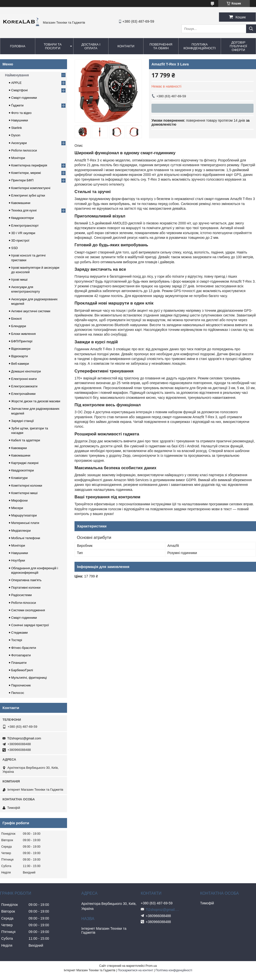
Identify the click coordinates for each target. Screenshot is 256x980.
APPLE (16, 83)
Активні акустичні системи (31, 311)
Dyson (16, 135)
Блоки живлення (23, 334)
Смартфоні (19, 90)
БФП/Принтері (22, 341)
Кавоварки (19, 448)
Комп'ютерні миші (24, 493)
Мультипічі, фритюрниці (29, 678)
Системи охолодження (28, 610)
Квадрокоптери (22, 218)
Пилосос (18, 693)
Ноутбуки (18, 560)
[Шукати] (251, 29)
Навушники (20, 120)
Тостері (17, 640)
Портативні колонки (26, 588)
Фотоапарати (21, 655)
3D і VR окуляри (23, 233)
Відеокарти (19, 356)
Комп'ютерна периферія (29, 165)
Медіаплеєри (21, 531)
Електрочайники (23, 394)
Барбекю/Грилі (22, 670)
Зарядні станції (22, 421)
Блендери (19, 326)
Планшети (19, 663)
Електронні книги (24, 379)
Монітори (18, 158)
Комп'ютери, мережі (26, 173)
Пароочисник (21, 685)
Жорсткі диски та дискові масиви (36, 401)
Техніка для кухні (24, 210)
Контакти (126, 46)
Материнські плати (25, 523)
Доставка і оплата (91, 46)
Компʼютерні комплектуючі (31, 188)
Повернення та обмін (161, 46)
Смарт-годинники (24, 98)
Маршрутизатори (24, 515)
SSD (15, 248)
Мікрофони (19, 500)
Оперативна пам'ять (26, 580)
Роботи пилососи (24, 150)
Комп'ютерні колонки (27, 486)
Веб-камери (20, 364)
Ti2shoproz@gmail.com (24, 738)
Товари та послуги (53, 46)
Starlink (17, 128)
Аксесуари (19, 143)
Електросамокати (24, 386)
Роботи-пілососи (24, 603)
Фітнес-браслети (24, 648)
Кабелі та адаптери (26, 440)
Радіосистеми (21, 595)
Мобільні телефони (26, 538)
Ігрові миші (19, 280)
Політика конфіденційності (200, 46)
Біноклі (16, 319)
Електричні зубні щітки (28, 195)
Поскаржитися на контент (135, 970)
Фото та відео (21, 113)
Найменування (17, 75)
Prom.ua (151, 966)
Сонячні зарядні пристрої (30, 625)
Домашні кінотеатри (26, 371)
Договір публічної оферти (238, 46)
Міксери (17, 508)
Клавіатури (19, 478)
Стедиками (19, 633)
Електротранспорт (25, 226)
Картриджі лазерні (25, 463)
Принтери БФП (22, 180)
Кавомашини (21, 203)
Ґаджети (17, 105)
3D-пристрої (20, 240)
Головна (18, 46)
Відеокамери (21, 349)
